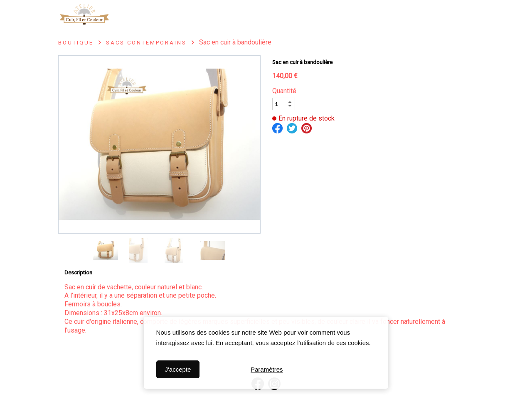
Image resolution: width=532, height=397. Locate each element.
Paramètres (267, 369)
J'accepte (178, 369)
